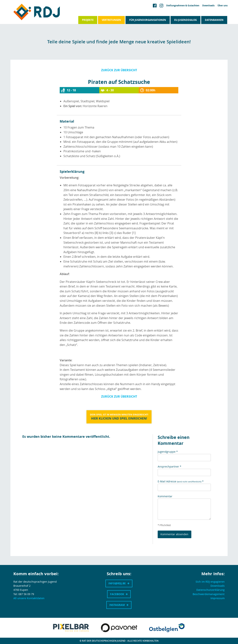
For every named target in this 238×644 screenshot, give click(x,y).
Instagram (117, 605)
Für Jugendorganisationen (148, 20)
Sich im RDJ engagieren (210, 582)
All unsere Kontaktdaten (29, 598)
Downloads (208, 6)
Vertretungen (111, 20)
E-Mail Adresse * (181, 481)
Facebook (117, 594)
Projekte (88, 20)
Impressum (218, 598)
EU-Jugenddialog (185, 20)
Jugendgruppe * (168, 452)
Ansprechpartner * (169, 466)
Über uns (223, 6)
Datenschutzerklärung (210, 590)
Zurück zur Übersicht (119, 70)
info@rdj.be (117, 583)
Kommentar (165, 496)
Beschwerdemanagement (209, 594)
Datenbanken (214, 20)
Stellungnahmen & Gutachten (183, 6)
